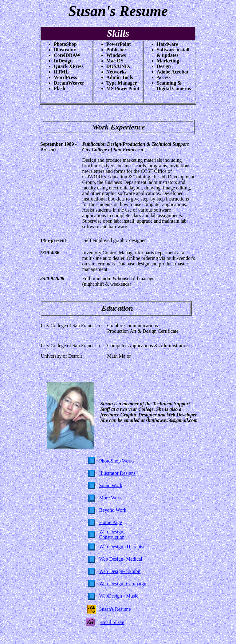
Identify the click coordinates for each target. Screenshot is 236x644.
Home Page (111, 522)
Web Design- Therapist (122, 547)
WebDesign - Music (119, 596)
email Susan (112, 622)
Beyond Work (113, 510)
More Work (111, 498)
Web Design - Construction (113, 534)
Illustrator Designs (118, 473)
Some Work (111, 485)
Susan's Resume (115, 609)
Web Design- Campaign (123, 584)
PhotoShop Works (117, 461)
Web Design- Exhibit (120, 571)
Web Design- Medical (121, 559)
